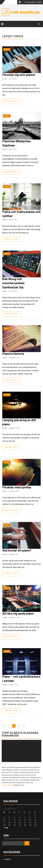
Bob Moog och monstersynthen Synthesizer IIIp (13, 283)
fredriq (5, 79)
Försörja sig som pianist (19, 75)
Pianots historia (13, 354)
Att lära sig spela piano (18, 614)
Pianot (7, 49)
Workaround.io (7, 785)
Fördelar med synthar (17, 487)
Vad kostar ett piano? (17, 550)
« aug (6, 828)
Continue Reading (11, 101)
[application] (21, 751)
